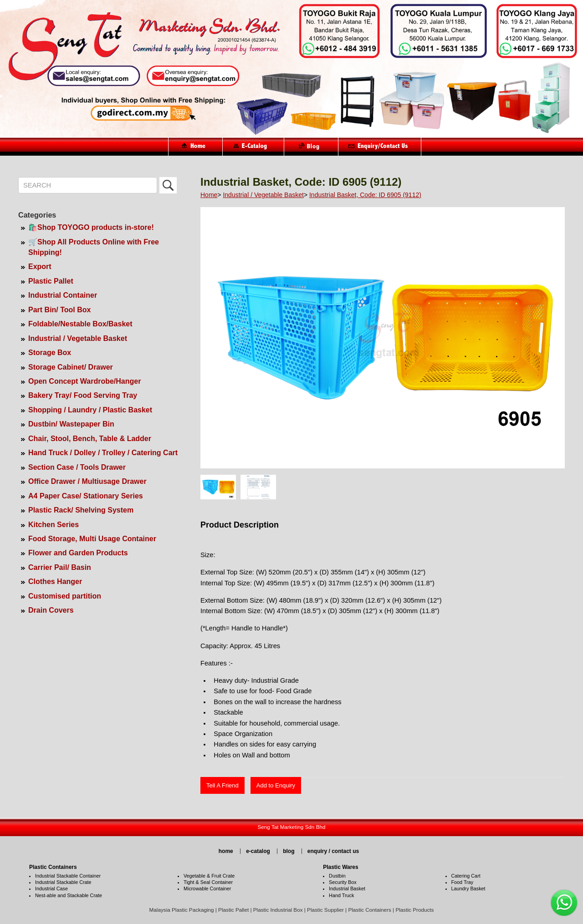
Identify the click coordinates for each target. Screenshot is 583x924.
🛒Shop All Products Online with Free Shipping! (94, 247)
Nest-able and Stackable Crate (69, 895)
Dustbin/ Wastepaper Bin (71, 424)
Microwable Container (207, 888)
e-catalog (258, 851)
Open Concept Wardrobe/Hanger (84, 381)
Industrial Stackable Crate (63, 882)
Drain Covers (51, 610)
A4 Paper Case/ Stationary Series (86, 496)
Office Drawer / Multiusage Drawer (87, 481)
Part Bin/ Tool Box (59, 310)
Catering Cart (466, 876)
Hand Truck (341, 895)
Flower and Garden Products (78, 553)
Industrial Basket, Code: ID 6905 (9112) (365, 195)
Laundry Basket (468, 888)
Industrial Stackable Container (68, 876)
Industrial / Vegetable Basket (78, 338)
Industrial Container (63, 295)
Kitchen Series (54, 525)
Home (209, 195)
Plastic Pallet (51, 281)
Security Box (343, 882)
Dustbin (337, 876)
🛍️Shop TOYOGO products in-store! (91, 227)
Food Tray (463, 882)
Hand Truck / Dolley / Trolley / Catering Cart (103, 453)
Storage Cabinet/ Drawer (71, 367)
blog (289, 851)
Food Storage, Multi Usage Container (92, 539)
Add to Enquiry (276, 785)
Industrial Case (51, 888)
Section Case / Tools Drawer (77, 467)
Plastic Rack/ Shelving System (81, 510)
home (226, 851)
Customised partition (65, 596)
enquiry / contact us (333, 851)
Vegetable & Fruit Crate (209, 876)
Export (40, 267)
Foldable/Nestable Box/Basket (80, 324)
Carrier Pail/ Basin (60, 567)
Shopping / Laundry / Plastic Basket (90, 410)
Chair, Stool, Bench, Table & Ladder (90, 439)
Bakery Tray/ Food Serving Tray (83, 395)
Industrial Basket (347, 888)
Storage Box (50, 353)
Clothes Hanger (55, 581)
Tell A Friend (222, 785)
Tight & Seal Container (208, 882)
